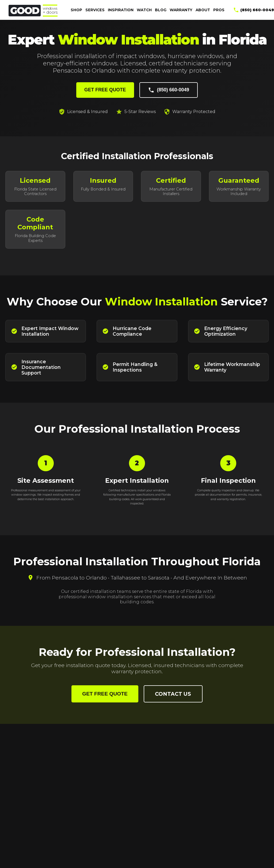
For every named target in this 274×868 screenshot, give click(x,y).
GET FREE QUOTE (105, 90)
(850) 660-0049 (169, 90)
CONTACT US (173, 694)
